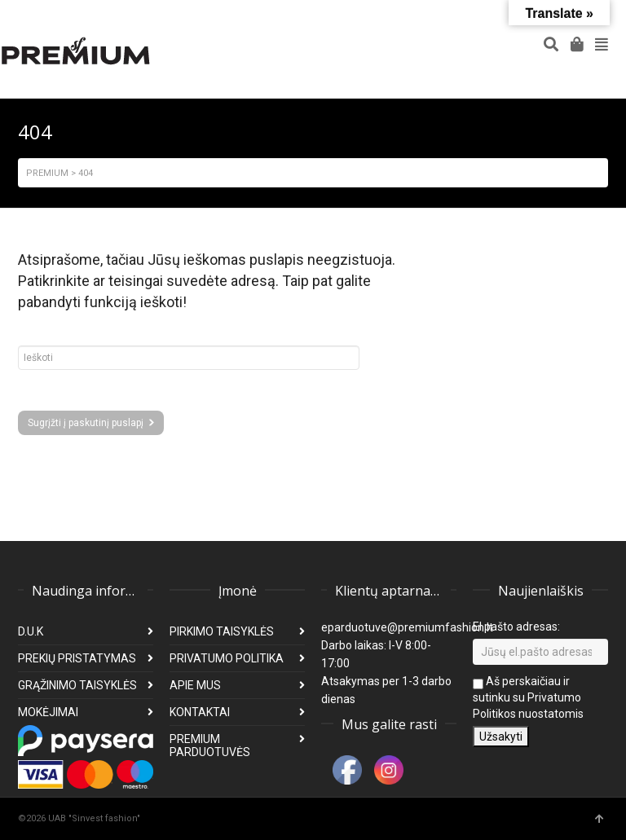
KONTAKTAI (200, 712)
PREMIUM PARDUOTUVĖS (210, 745)
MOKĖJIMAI (48, 712)
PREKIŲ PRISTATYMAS (77, 658)
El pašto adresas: (516, 627)
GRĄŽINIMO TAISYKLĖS (77, 685)
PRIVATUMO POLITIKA (227, 658)
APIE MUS (195, 685)
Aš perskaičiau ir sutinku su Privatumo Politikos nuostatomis (528, 697)
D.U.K (31, 631)
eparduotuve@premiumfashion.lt (407, 627)
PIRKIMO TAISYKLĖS (222, 631)
